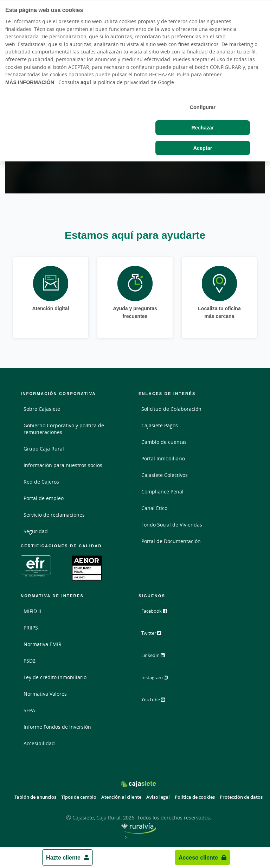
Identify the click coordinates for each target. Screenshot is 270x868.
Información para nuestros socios (63, 465)
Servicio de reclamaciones (54, 515)
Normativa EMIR (43, 644)
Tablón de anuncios (35, 797)
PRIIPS (31, 628)
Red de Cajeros (41, 482)
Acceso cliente (198, 857)
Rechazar (202, 127)
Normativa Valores (45, 694)
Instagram (159, 679)
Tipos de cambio (79, 797)
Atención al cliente (121, 797)
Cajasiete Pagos (160, 425)
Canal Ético (154, 508)
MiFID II (32, 611)
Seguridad (36, 531)
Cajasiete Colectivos (165, 475)
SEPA (29, 710)
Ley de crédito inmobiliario (55, 677)
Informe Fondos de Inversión (57, 727)
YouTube (158, 701)
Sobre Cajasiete (42, 409)
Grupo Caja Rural (44, 449)
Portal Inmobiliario (163, 458)
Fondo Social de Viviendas (172, 525)
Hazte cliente (63, 857)
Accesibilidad (39, 743)
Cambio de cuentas (164, 442)
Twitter (156, 636)
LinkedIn (157, 657)
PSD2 (30, 661)
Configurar (203, 107)
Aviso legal (158, 797)
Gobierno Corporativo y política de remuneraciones (64, 429)
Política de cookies (195, 797)
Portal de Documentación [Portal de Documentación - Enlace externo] (171, 541)
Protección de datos (241, 797)
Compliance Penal (162, 492)
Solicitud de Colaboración (171, 409)
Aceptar (203, 148)
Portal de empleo (44, 498)
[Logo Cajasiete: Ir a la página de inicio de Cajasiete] (138, 784)
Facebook (158, 614)
